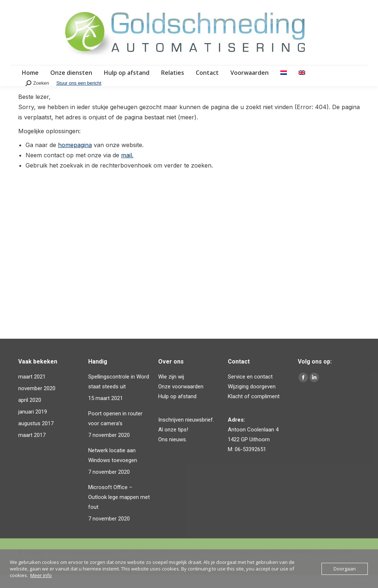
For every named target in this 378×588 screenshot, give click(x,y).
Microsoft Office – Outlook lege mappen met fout (119, 510)
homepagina (75, 158)
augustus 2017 (36, 437)
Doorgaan (345, 569)
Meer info (41, 575)
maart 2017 (32, 448)
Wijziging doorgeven (252, 400)
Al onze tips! (173, 443)
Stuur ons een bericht (79, 96)
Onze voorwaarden (181, 400)
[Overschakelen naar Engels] (302, 86)
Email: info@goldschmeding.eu (221, 7)
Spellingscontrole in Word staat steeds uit (119, 395)
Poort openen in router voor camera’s (115, 432)
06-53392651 (250, 462)
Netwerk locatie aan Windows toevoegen (113, 468)
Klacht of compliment (254, 410)
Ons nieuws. (173, 453)
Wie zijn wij (171, 390)
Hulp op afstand (177, 410)
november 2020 (37, 401)
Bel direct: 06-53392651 (47, 7)
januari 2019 (33, 425)
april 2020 (30, 413)
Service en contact (250, 390)
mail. (127, 168)
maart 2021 (32, 390)
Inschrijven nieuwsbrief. (186, 433)
